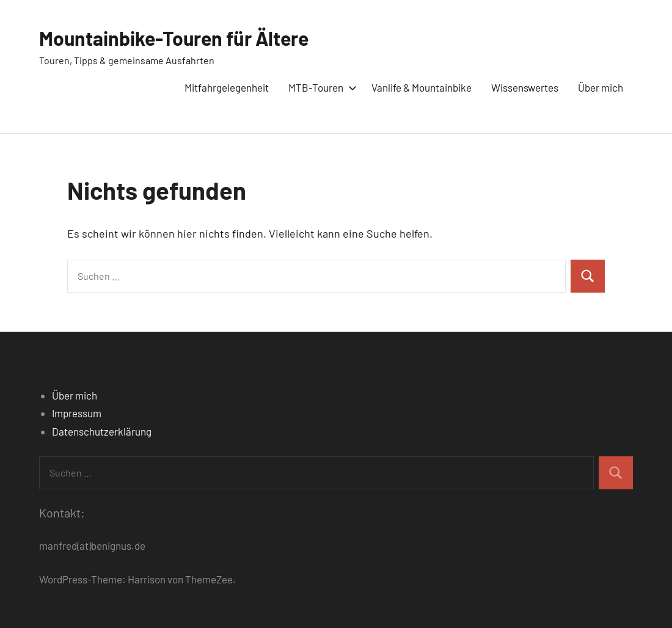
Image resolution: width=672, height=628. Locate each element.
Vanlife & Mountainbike (422, 87)
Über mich (601, 87)
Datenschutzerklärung (102, 431)
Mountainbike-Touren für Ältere (174, 38)
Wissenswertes (525, 87)
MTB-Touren (320, 87)
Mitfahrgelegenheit (227, 87)
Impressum (77, 413)
